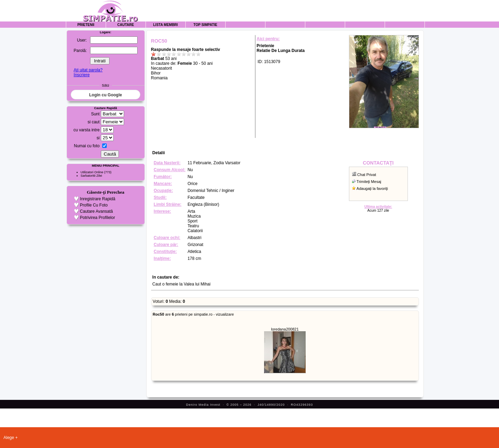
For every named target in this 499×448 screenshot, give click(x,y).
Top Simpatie (205, 25)
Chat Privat (367, 175)
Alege (9, 438)
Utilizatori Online (92, 172)
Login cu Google (106, 95)
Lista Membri (165, 25)
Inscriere (82, 75)
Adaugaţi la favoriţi (372, 188)
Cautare (126, 25)
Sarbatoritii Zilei (91, 176)
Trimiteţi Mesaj (369, 182)
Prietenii (86, 25)
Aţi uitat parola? (88, 70)
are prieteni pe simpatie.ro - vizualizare (193, 314)
